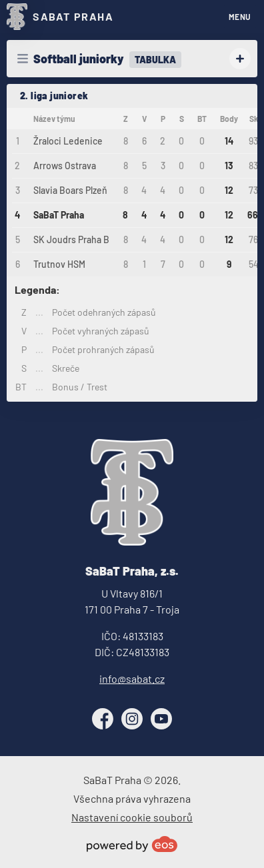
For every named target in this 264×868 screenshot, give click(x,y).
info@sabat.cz (132, 678)
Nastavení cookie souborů (132, 817)
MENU (240, 17)
